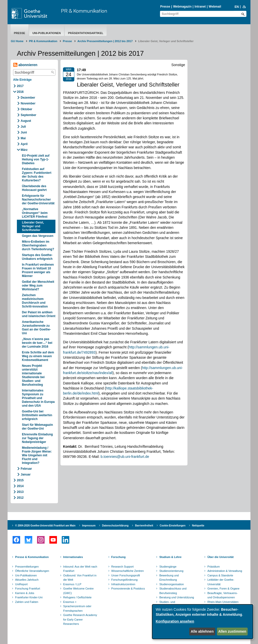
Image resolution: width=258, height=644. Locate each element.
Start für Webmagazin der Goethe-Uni (37, 427)
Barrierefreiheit (144, 526)
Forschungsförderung (125, 580)
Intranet (200, 7)
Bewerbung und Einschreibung (169, 578)
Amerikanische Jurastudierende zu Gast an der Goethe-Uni (36, 328)
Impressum (89, 526)
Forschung (119, 557)
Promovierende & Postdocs (128, 589)
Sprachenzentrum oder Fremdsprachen (77, 608)
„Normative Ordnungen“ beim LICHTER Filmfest (35, 213)
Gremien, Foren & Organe (223, 589)
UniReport (21, 584)
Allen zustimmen (232, 631)
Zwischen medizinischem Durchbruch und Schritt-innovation (35, 301)
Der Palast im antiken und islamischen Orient (39, 314)
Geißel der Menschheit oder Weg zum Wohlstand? (38, 286)
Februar (26, 469)
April (24, 144)
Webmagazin (182, 7)
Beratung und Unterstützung (177, 597)
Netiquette (198, 526)
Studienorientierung (171, 571)
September (28, 115)
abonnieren (25, 65)
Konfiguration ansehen (175, 621)
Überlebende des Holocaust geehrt (34, 188)
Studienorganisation (171, 584)
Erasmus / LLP (72, 584)
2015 (20, 480)
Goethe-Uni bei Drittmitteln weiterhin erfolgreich (37, 415)
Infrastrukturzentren (123, 584)
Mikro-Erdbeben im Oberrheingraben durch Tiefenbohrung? (38, 245)
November (28, 103)
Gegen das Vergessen (38, 236)
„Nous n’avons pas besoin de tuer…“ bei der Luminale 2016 (37, 343)
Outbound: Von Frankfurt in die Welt (80, 578)
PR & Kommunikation (84, 11)
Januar (26, 474)
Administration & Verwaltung (225, 571)
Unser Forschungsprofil (126, 575)
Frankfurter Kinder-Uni (29, 597)
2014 (20, 486)
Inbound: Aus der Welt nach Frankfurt (80, 569)
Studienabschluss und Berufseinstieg (173, 591)
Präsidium (214, 567)
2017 (20, 86)
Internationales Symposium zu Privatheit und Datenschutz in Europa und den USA (38, 398)
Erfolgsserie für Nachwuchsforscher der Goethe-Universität (38, 200)
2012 (20, 498)
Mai (23, 138)
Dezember (28, 98)
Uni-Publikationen (47, 33)
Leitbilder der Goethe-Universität (221, 582)
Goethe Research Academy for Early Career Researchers (80, 619)
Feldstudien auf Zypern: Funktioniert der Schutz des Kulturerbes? (37, 175)
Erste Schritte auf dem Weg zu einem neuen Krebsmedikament (38, 356)
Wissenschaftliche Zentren (128, 571)
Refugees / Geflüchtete (77, 597)
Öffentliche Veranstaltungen (32, 571)
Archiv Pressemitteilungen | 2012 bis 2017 (105, 41)
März (24, 150)
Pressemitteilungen (27, 567)
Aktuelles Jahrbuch (27, 580)
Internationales (73, 557)
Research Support (123, 567)
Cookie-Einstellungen (173, 526)
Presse (165, 7)
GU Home (17, 41)
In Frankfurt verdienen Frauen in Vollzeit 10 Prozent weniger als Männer (38, 270)
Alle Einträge (22, 80)
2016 (20, 92)
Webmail (215, 7)
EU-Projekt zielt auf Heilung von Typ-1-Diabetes (36, 159)
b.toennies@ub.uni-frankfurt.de (125, 457)
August (26, 121)
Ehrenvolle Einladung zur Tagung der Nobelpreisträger (37, 438)
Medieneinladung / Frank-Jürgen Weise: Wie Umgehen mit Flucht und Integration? (37, 455)
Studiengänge (168, 567)
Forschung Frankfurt (28, 589)
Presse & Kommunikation (32, 557)
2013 (20, 492)
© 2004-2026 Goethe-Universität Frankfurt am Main (45, 526)
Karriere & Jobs (25, 593)
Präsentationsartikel (86, 33)
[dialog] (203, 622)
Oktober (26, 109)
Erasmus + (70, 602)
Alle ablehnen (202, 631)
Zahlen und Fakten (27, 602)
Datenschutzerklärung (115, 526)
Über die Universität (220, 557)
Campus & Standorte (220, 575)
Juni (24, 132)
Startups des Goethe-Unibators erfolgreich (37, 257)
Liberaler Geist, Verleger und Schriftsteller (33, 226)
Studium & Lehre (170, 557)
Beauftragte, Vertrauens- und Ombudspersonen (222, 595)
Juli (23, 127)
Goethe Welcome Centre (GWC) (78, 591)
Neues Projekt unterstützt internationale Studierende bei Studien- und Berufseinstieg (33, 375)
